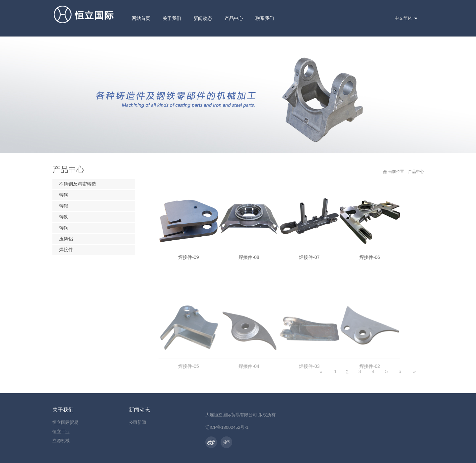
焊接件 (66, 250)
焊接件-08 (249, 260)
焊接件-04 (249, 409)
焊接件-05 (188, 409)
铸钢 (64, 195)
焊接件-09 (188, 260)
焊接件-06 (370, 260)
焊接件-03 (309, 409)
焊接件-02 (370, 409)
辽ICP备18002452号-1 (227, 427)
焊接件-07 (309, 260)
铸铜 (64, 228)
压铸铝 (66, 239)
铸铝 (64, 206)
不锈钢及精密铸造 (78, 184)
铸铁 (64, 217)
